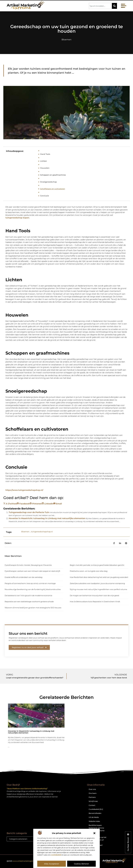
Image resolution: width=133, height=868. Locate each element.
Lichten (44, 161)
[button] (94, 833)
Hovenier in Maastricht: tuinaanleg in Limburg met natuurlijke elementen (47, 518)
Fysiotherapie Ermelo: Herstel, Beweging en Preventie (28, 565)
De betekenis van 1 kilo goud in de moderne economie (28, 595)
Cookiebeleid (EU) (96, 809)
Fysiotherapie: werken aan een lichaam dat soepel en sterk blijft (32, 571)
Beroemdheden (95, 813)
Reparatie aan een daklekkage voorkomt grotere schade (29, 601)
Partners (92, 797)
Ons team (93, 793)
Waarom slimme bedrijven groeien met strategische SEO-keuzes (33, 608)
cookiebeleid (56, 855)
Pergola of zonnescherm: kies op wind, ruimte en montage (30, 583)
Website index (94, 821)
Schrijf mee (93, 801)
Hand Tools (45, 154)
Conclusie (45, 196)
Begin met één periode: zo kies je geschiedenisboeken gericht (97, 565)
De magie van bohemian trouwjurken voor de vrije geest (94, 595)
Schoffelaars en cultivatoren (53, 189)
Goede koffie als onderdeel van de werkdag (24, 577)
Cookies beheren (82, 864)
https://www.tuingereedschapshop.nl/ (24, 490)
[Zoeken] (114, 6)
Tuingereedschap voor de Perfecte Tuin (29, 512)
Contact (92, 805)
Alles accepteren (52, 864)
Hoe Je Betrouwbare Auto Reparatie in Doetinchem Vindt (95, 601)
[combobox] (100, 6)
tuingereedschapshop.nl (42, 532)
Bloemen (66, 40)
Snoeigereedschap (48, 182)
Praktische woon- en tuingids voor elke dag (89, 571)
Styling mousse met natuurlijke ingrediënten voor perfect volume (98, 589)
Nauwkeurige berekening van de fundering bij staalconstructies (33, 589)
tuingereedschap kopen (17, 218)
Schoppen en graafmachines (53, 175)
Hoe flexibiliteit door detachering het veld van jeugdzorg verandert (99, 577)
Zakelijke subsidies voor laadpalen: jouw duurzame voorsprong (97, 583)
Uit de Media (94, 817)
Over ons (92, 789)
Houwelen (45, 168)
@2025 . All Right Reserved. (31, 861)
